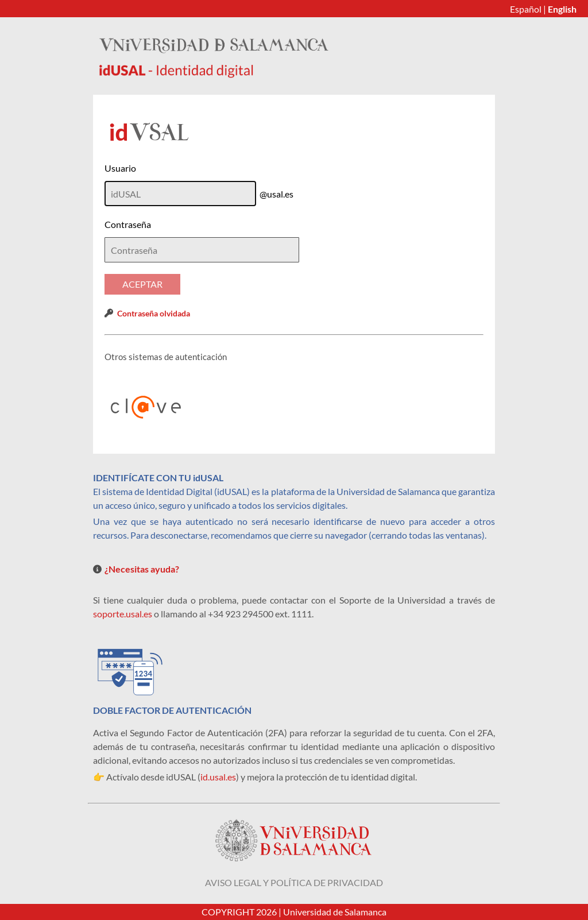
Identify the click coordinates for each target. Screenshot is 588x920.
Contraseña (128, 224)
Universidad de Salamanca (335, 912)
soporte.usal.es (123, 614)
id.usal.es (218, 777)
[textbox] (202, 250)
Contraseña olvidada (154, 313)
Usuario (120, 168)
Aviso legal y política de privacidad (294, 882)
